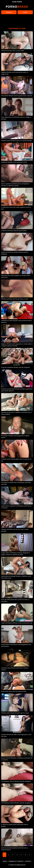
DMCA (5, 861)
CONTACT (28, 861)
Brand (17, 7)
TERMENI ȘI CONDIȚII (16, 861)
